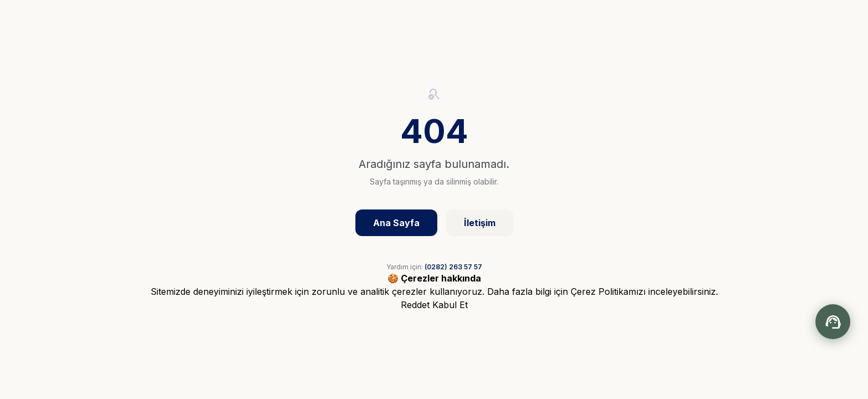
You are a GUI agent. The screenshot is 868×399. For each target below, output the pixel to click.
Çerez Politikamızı (608, 291)
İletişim (480, 223)
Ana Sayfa (396, 223)
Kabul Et (450, 305)
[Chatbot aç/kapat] (833, 322)
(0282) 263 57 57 (453, 267)
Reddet (415, 305)
